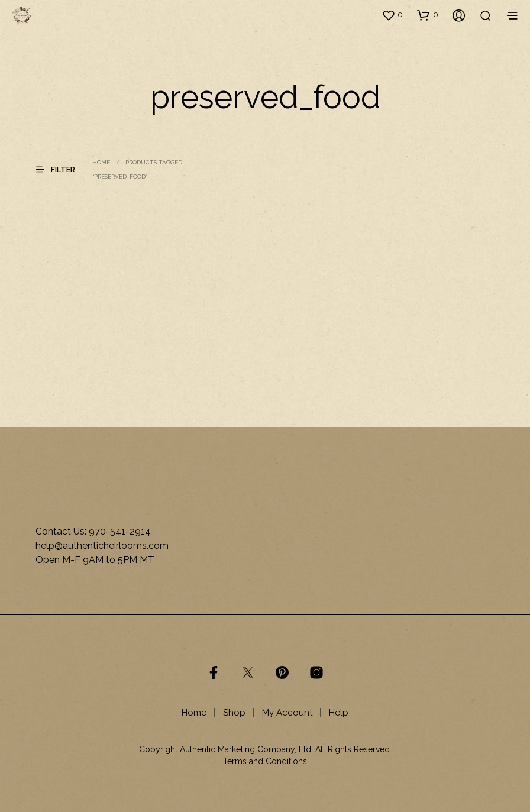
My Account (287, 713)
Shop (234, 713)
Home (101, 162)
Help (339, 713)
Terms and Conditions (265, 761)
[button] (392, 15)
